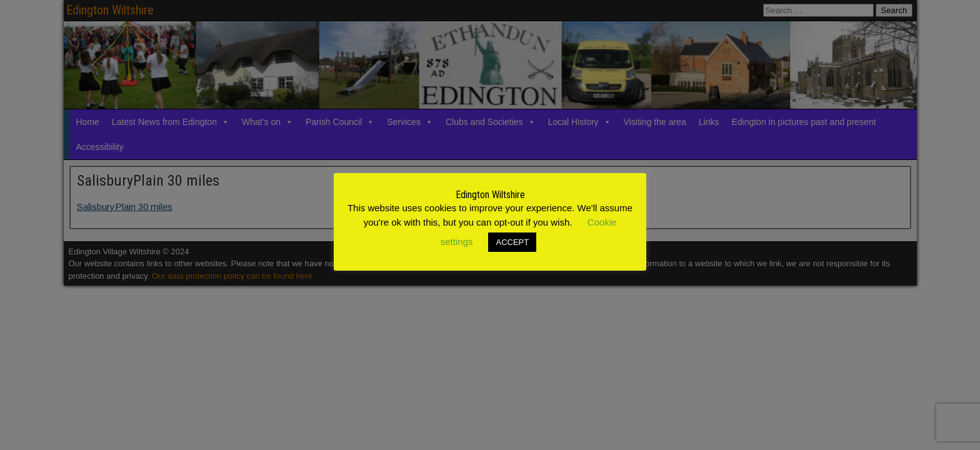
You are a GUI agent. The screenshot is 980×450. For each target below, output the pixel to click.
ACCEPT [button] (512, 242)
